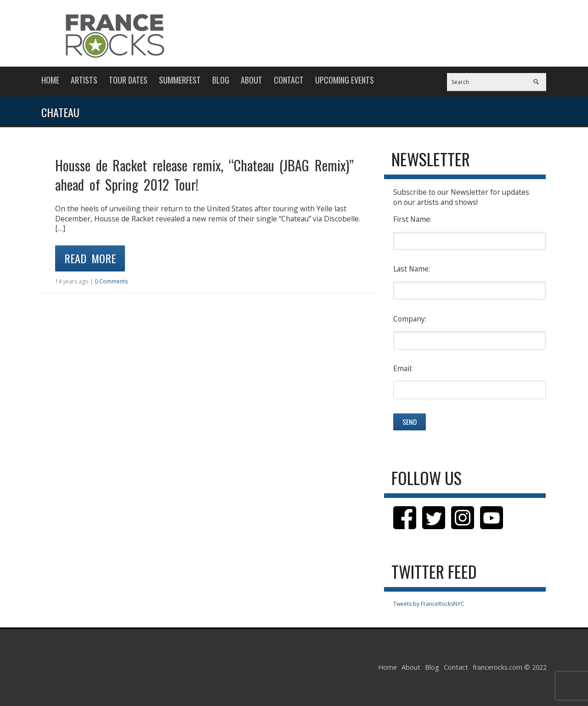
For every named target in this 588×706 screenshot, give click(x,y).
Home (50, 80)
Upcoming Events (345, 80)
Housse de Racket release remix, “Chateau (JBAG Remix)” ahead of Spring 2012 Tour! (204, 175)
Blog (221, 80)
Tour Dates (128, 80)
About (252, 80)
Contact (289, 80)
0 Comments (111, 281)
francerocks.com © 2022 (510, 667)
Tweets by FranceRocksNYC (429, 604)
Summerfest (180, 80)
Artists (84, 80)
